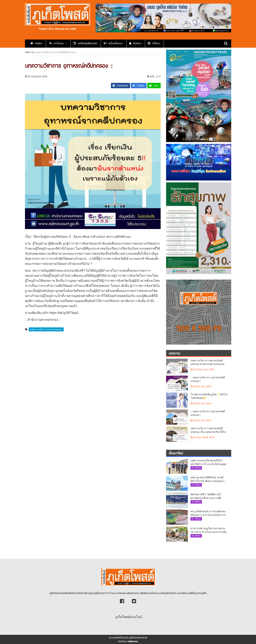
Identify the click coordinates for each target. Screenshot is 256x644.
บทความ (29, 52)
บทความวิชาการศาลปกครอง (46, 329)
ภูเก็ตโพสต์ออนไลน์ (129, 617)
